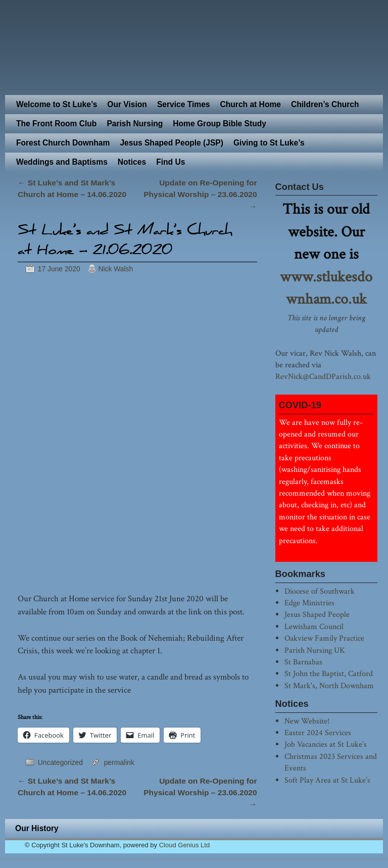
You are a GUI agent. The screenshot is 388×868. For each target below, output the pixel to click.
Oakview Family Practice (324, 638)
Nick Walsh (115, 269)
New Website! (307, 721)
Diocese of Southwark (320, 591)
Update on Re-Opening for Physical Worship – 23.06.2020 (200, 195)
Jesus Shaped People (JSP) (172, 143)
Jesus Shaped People (317, 614)
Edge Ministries (309, 603)
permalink (119, 762)
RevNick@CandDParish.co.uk (323, 376)
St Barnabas (303, 662)
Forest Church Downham (63, 143)
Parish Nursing (135, 124)
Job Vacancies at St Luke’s (326, 744)
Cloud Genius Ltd (184, 845)
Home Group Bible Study (220, 124)
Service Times (184, 104)
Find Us (171, 162)
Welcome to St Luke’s (57, 104)
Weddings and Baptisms (62, 162)
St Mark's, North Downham (329, 686)
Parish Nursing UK (315, 650)
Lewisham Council (314, 626)
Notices (132, 162)
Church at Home (251, 104)
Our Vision (127, 104)
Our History (37, 828)
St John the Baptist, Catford (329, 673)
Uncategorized (60, 762)
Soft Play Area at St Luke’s (327, 780)
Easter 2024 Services (318, 733)
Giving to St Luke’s (269, 143)
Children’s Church (325, 104)
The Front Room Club (56, 124)
